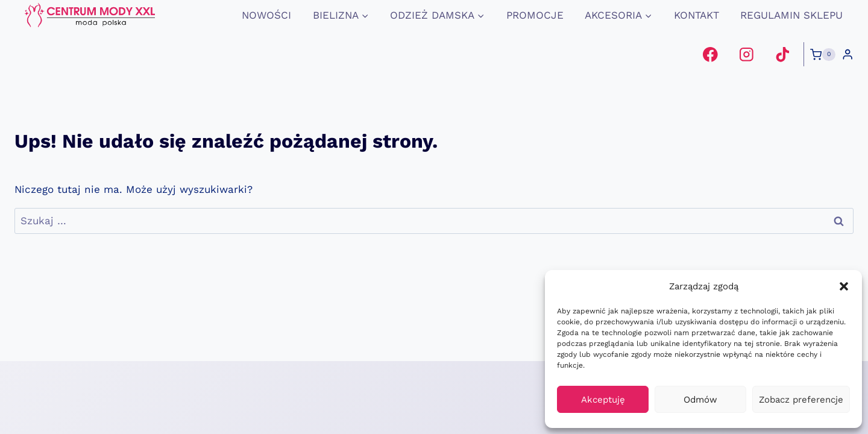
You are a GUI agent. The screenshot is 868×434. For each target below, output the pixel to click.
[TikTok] (782, 55)
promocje (535, 15)
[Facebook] (710, 55)
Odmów (700, 400)
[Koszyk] (823, 55)
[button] (844, 286)
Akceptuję (603, 400)
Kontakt (697, 15)
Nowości (266, 15)
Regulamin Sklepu (791, 15)
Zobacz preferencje (801, 400)
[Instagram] (747, 55)
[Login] (848, 55)
